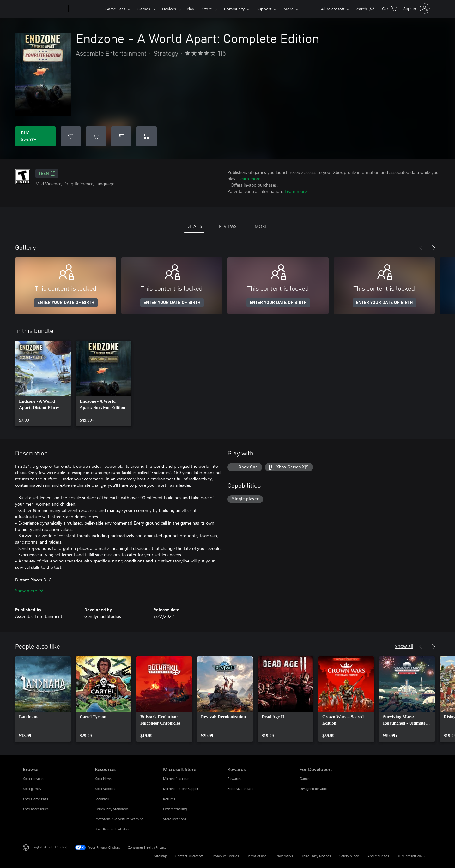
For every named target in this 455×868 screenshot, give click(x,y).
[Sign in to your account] (416, 9)
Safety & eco (349, 856)
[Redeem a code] (147, 136)
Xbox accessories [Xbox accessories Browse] (36, 809)
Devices (169, 9)
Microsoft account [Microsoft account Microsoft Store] (177, 779)
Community (234, 9)
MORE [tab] (261, 226)
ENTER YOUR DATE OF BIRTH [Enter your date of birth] (66, 303)
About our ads (378, 856)
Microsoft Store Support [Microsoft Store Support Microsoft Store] (181, 789)
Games (144, 9)
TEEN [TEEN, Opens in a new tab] (47, 174)
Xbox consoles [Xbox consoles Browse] (33, 779)
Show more (29, 590)
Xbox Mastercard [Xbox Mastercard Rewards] (240, 789)
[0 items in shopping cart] (389, 8)
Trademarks (284, 856)
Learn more (249, 178)
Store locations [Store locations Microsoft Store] (175, 819)
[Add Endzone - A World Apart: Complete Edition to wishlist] (71, 136)
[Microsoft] (44, 9)
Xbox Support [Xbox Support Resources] (105, 789)
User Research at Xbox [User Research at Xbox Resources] (112, 829)
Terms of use (257, 856)
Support (264, 9)
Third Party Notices (316, 856)
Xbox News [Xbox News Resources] (103, 779)
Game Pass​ (115, 9)
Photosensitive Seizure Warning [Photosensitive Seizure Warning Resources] (119, 819)
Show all (404, 646)
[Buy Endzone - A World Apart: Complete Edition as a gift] (121, 136)
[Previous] (421, 248)
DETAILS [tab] (194, 226)
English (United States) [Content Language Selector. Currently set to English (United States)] (50, 847)
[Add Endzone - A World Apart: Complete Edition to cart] (96, 136)
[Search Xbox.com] (364, 8)
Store (207, 9)
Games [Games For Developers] (305, 779)
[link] (43, 383)
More (288, 9)
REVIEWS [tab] (228, 226)
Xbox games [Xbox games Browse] (32, 789)
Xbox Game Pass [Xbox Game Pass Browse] (35, 799)
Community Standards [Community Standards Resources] (112, 809)
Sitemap (161, 856)
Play (190, 9)
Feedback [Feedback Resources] (102, 799)
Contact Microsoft (189, 856)
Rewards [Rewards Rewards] (234, 779)
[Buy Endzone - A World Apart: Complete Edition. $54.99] (35, 136)
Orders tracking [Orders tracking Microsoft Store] (175, 809)
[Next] (434, 248)
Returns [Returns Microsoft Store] (169, 799)
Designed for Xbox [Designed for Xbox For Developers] (313, 789)
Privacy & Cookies (225, 856)
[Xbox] (86, 9)
